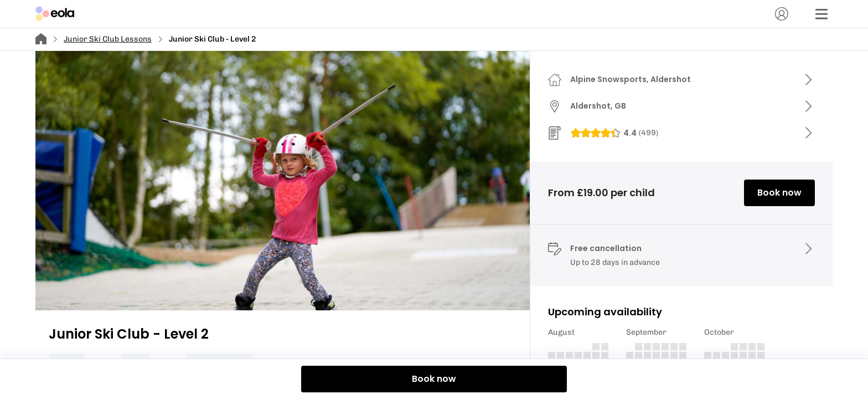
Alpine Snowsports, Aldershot (631, 79)
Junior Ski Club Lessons (108, 39)
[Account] (782, 14)
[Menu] (821, 14)
